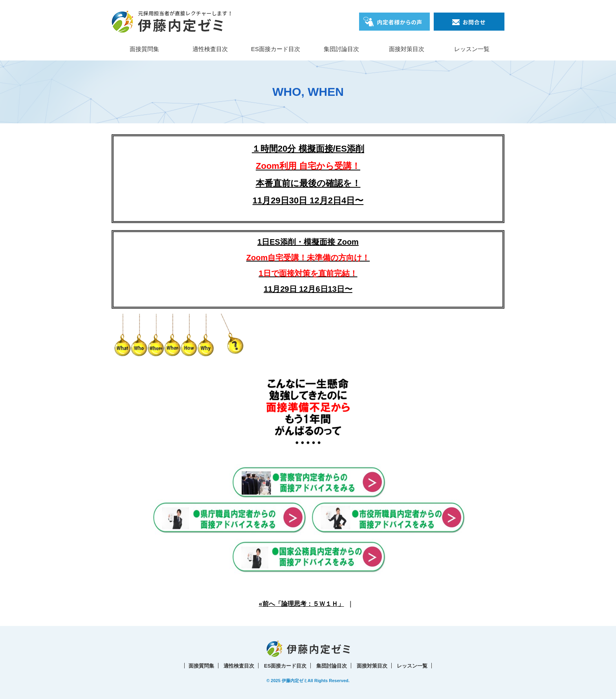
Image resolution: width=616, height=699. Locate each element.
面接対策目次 (407, 49)
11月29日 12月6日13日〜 (308, 289)
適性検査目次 (210, 49)
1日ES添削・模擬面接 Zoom (308, 258)
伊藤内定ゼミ (295, 681)
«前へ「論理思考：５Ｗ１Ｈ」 (302, 604)
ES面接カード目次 (276, 49)
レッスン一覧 (472, 49)
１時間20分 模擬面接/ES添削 (308, 149)
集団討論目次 (341, 49)
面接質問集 (144, 49)
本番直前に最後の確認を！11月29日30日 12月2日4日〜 (308, 183)
